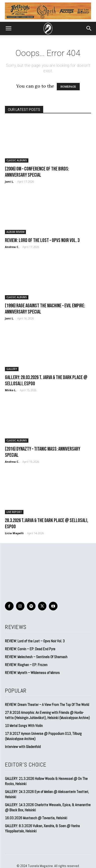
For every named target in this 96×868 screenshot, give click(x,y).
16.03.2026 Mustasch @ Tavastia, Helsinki (36, 818)
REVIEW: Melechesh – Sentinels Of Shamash (36, 657)
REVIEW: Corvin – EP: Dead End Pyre (30, 649)
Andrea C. (12, 247)
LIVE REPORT (14, 512)
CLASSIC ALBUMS (17, 160)
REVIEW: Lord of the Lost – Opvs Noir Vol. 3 (42, 240)
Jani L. (9, 181)
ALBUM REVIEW (15, 232)
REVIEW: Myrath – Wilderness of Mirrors (32, 673)
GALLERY (12, 369)
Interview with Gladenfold (23, 747)
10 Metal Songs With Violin (24, 726)
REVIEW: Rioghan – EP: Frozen (26, 665)
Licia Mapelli (14, 533)
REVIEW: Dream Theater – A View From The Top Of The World (47, 705)
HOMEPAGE (68, 87)
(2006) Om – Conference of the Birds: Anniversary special (37, 172)
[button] (8, 28)
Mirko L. (11, 390)
